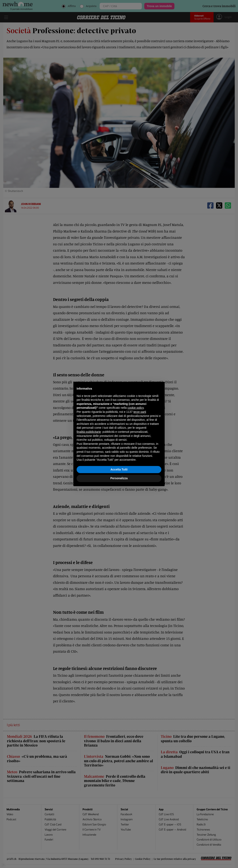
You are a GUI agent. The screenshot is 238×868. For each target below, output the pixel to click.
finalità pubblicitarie (89, 432)
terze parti (140, 412)
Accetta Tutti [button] (119, 469)
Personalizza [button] (119, 478)
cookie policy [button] (136, 408)
